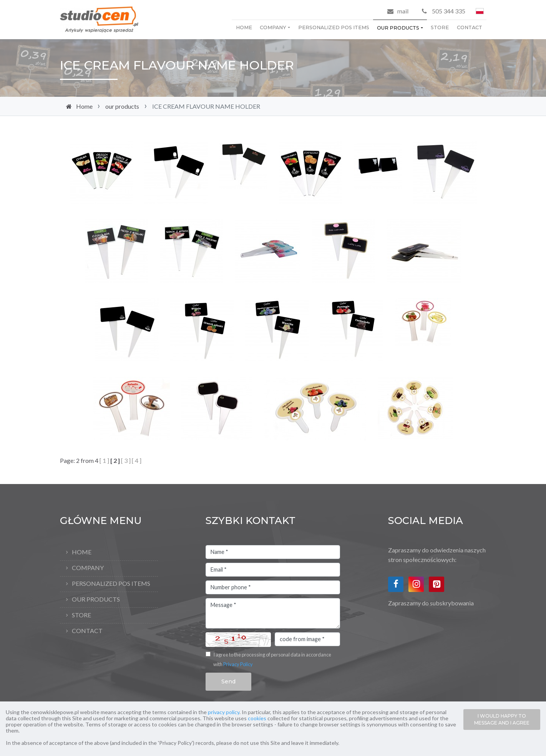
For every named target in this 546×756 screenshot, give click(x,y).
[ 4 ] (137, 460)
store (440, 27)
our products (398, 28)
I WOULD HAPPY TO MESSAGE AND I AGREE (502, 719)
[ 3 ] (126, 460)
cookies (257, 718)
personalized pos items (334, 27)
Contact (470, 27)
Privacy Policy (238, 664)
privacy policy (224, 712)
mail (403, 11)
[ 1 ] (104, 460)
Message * (273, 613)
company (273, 27)
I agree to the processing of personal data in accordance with (272, 660)
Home (244, 27)
